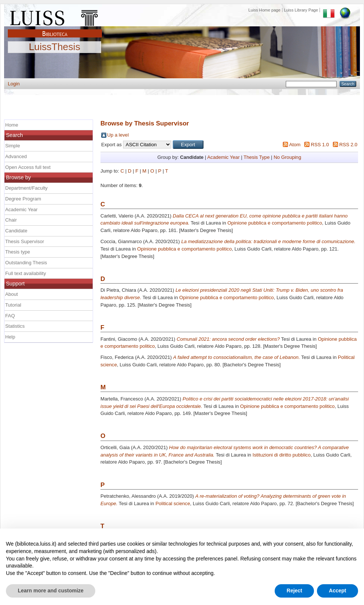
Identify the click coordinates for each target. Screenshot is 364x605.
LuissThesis (55, 47)
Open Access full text (28, 167)
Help (10, 337)
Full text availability (26, 273)
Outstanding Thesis (26, 263)
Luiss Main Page (55, 16)
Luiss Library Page (301, 10)
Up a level (118, 135)
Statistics (15, 326)
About (11, 294)
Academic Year (223, 157)
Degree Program (23, 199)
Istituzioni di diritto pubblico (282, 455)
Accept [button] (337, 591)
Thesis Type (257, 157)
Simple (13, 146)
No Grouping (287, 157)
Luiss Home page (264, 10)
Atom (295, 145)
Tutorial (13, 305)
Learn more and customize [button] (51, 591)
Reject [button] (294, 591)
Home (12, 125)
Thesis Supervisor (25, 241)
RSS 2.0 (348, 145)
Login (14, 84)
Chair (11, 220)
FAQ (10, 316)
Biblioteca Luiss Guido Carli (55, 29)
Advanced (16, 156)
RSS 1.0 (320, 145)
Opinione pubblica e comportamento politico (275, 223)
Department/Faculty (26, 188)
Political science (173, 503)
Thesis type (18, 252)
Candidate (16, 231)
